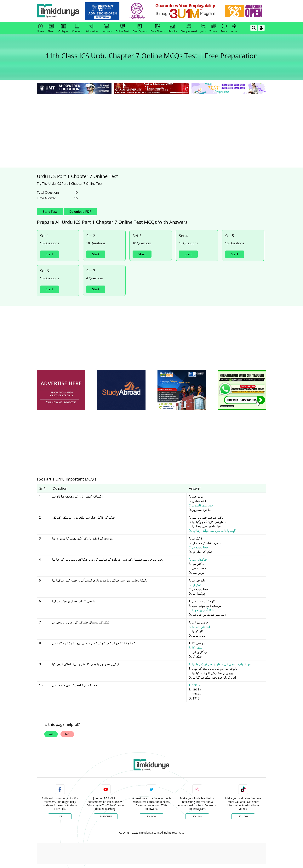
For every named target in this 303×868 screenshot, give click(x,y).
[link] (103, 11)
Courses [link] (77, 28)
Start (49, 254)
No (67, 734)
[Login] (261, 28)
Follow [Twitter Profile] (151, 816)
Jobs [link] (203, 28)
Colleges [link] (63, 28)
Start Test (50, 212)
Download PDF (80, 212)
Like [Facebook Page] (60, 816)
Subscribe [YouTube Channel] (106, 816)
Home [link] (40, 28)
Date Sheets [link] (158, 28)
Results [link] (173, 28)
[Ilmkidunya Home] (58, 11)
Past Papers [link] (140, 28)
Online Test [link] (122, 28)
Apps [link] (234, 28)
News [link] (51, 28)
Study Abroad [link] (189, 28)
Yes (51, 734)
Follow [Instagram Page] (197, 816)
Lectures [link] (107, 28)
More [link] (224, 28)
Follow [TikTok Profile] (243, 816)
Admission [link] (92, 28)
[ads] (61, 390)
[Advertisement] (151, 124)
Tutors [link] (213, 28)
